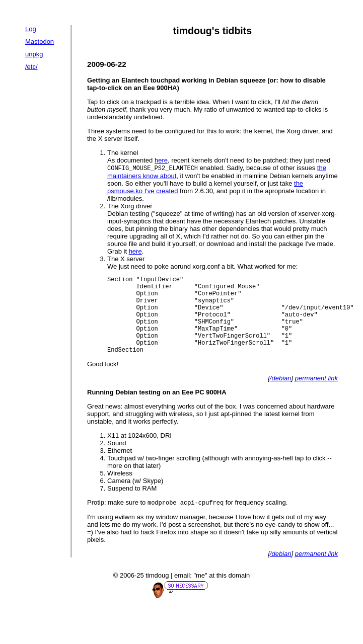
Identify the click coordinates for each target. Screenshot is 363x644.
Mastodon (40, 42)
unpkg (34, 54)
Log (31, 29)
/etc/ (31, 67)
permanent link (316, 395)
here (161, 160)
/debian (281, 395)
